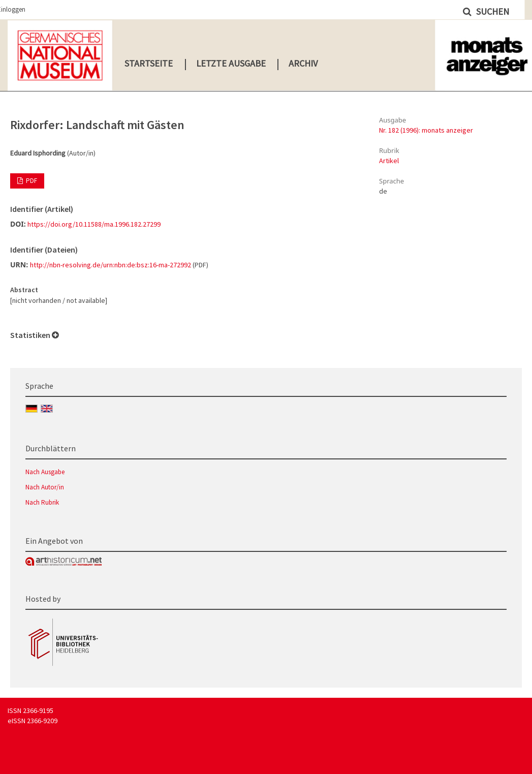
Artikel (389, 161)
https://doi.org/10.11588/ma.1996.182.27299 (94, 224)
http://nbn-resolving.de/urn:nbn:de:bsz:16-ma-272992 (111, 265)
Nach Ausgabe (45, 472)
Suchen (492, 11)
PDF (31, 181)
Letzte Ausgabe (231, 63)
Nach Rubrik (42, 502)
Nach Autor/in (45, 487)
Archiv (303, 63)
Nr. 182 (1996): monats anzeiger (426, 130)
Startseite (149, 63)
